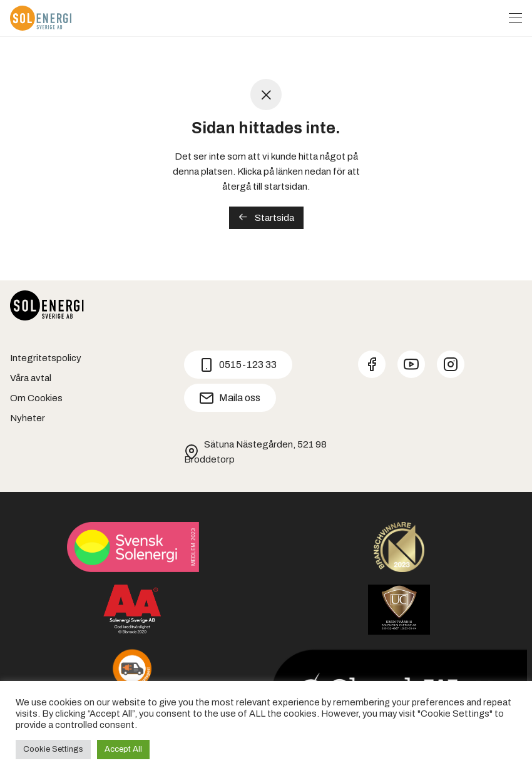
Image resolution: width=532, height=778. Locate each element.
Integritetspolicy (46, 358)
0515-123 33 (238, 365)
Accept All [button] (123, 749)
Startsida (266, 218)
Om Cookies (36, 398)
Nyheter (28, 418)
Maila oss (230, 398)
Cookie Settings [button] (53, 749)
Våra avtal (31, 378)
